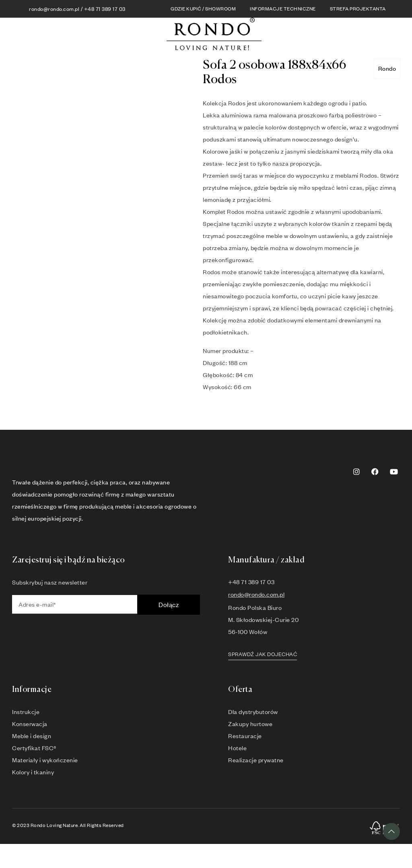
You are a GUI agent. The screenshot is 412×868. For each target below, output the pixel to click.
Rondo (387, 68)
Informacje (32, 690)
